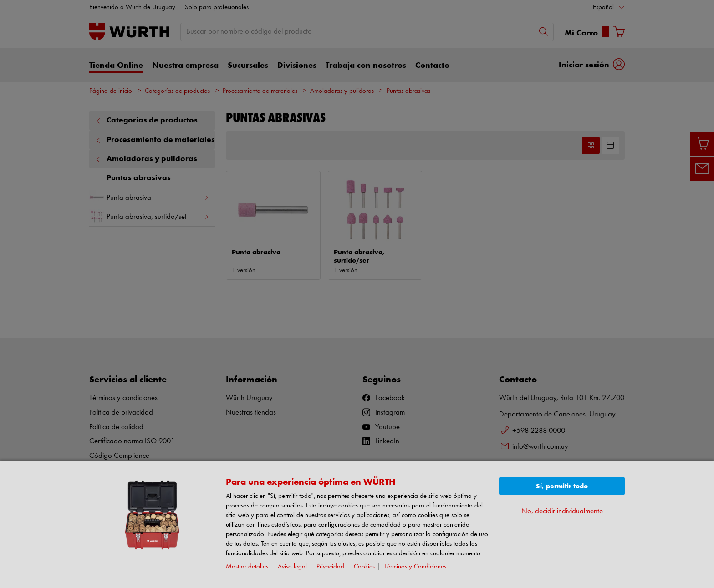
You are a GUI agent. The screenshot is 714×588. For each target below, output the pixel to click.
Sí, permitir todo (562, 486)
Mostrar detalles (247, 567)
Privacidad (330, 567)
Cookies (364, 567)
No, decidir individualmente (562, 511)
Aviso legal (292, 567)
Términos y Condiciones (415, 567)
